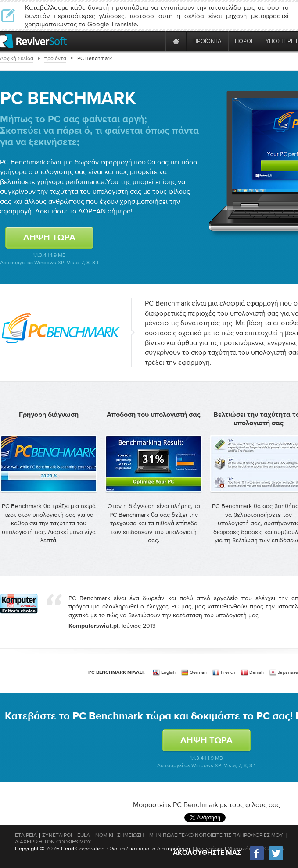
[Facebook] (257, 859)
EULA (84, 835)
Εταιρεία (26, 835)
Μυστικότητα (244, 848)
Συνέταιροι (57, 835)
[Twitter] (276, 859)
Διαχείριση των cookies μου (53, 842)
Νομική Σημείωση (120, 835)
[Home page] (176, 41)
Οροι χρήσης (208, 848)
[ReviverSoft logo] (33, 41)
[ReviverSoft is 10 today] (157, 41)
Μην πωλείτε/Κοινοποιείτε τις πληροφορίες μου (216, 835)
